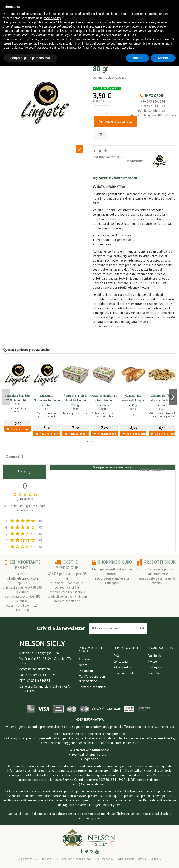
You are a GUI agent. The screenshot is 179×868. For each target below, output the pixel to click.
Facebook (154, 656)
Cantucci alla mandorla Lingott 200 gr (133, 400)
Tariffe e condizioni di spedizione (92, 679)
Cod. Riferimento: (104, 157)
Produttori (86, 671)
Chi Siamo (86, 659)
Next (173, 397)
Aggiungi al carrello (116, 122)
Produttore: (135, 161)
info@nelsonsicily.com (22, 578)
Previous (6, 397)
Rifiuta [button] (138, 58)
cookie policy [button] (52, 18)
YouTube (154, 673)
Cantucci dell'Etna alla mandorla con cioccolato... (162, 400)
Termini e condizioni (93, 687)
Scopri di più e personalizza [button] (30, 58)
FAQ (116, 656)
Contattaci (121, 661)
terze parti (70, 22)
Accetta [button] (163, 58)
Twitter (153, 661)
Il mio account (123, 673)
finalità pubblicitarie (101, 31)
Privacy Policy (123, 667)
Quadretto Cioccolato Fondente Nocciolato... (47, 400)
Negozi (84, 665)
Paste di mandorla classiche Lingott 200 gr (75, 400)
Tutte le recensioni (152, 470)
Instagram (155, 667)
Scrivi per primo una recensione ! (113, 467)
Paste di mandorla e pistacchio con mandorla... (104, 400)
